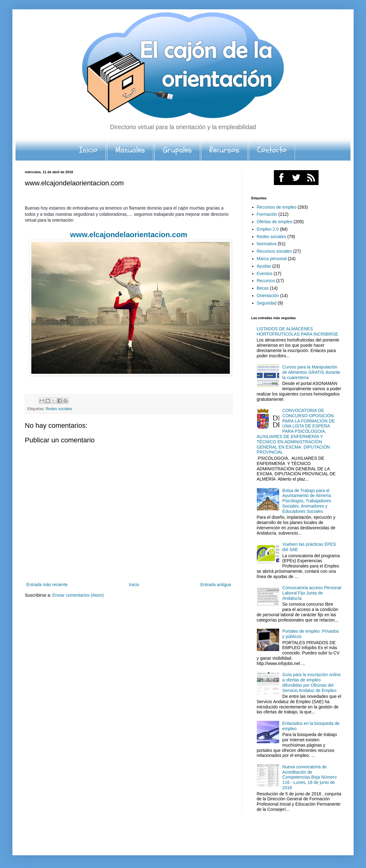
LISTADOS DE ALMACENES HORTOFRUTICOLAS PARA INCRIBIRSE (298, 331)
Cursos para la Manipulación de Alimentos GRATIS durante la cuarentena (311, 372)
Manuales (130, 150)
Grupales (177, 150)
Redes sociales (59, 409)
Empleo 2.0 (268, 229)
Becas (263, 288)
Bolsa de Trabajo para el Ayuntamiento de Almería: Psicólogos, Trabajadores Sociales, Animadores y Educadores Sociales (307, 501)
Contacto (272, 150)
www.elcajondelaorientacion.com (129, 235)
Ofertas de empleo (275, 222)
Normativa (267, 244)
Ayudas (264, 266)
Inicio (88, 150)
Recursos (224, 150)
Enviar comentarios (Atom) (78, 595)
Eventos (265, 274)
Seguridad (267, 303)
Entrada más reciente (47, 585)
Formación (267, 214)
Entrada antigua (216, 585)
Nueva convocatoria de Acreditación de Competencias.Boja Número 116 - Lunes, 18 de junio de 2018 (309, 777)
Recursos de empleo (277, 207)
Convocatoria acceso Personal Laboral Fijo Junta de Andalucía (312, 593)
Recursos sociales (274, 251)
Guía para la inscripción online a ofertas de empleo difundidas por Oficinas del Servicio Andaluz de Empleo (311, 682)
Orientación (268, 296)
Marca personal (272, 259)
